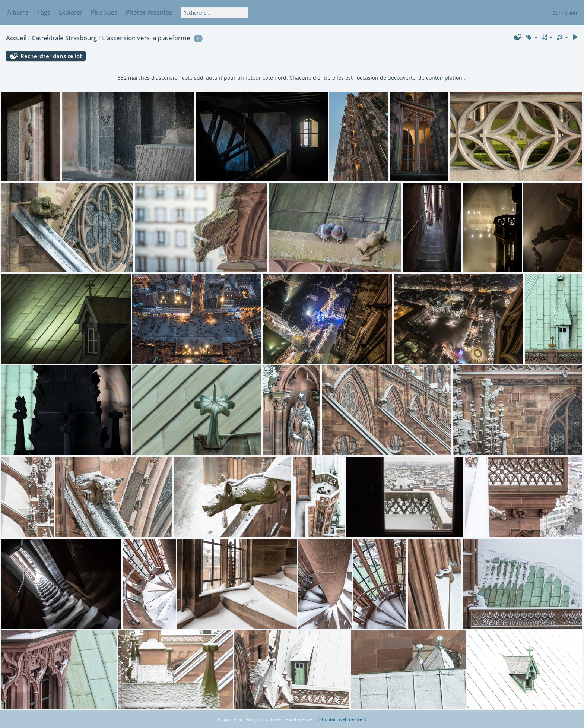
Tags (44, 12)
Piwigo (252, 719)
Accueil (16, 38)
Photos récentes (149, 12)
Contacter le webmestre (288, 719)
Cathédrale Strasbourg (64, 38)
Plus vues (104, 12)
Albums (18, 12)
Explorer (71, 12)
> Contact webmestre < (340, 719)
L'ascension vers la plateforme (146, 38)
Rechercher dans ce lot (51, 56)
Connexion (565, 13)
